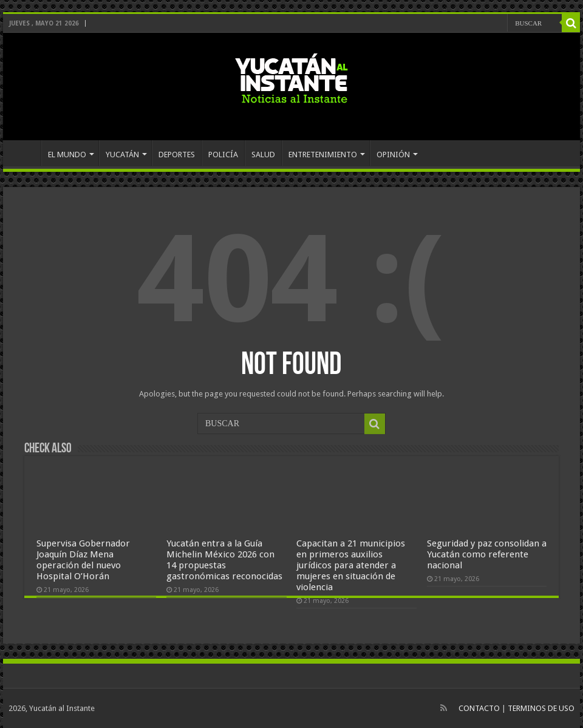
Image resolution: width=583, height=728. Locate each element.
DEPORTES (177, 155)
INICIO (25, 153)
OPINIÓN (393, 155)
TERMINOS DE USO (541, 708)
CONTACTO (479, 708)
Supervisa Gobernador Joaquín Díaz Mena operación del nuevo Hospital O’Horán (83, 560)
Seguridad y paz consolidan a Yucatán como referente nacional (487, 554)
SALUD (263, 155)
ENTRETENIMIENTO (323, 155)
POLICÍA (223, 155)
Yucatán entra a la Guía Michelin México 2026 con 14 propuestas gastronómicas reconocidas (224, 560)
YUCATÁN (122, 155)
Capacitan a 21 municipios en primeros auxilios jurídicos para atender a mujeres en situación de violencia (351, 565)
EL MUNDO (67, 155)
